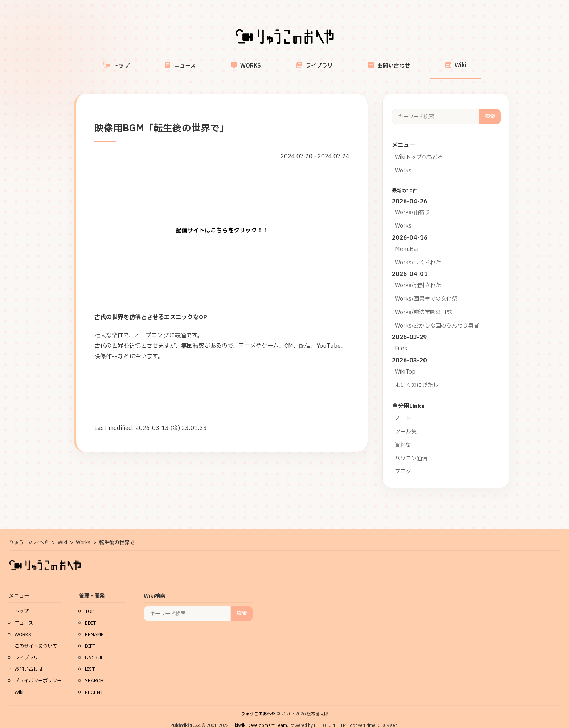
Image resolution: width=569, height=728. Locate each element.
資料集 (403, 437)
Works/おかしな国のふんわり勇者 (437, 317)
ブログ (403, 463)
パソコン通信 (411, 450)
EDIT (90, 614)
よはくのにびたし (417, 377)
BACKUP (94, 649)
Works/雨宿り (412, 204)
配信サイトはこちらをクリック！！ (222, 222)
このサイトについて (36, 638)
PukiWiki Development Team (258, 717)
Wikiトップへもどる (419, 149)
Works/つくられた (418, 254)
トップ (151, 61)
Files (401, 340)
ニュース (200, 61)
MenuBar (407, 241)
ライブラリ (307, 61)
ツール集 (406, 423)
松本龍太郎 (318, 705)
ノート (403, 410)
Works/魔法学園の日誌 (423, 304)
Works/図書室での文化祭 (426, 290)
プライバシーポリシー (38, 672)
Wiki (421, 61)
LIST (90, 660)
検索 (490, 108)
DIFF (90, 638)
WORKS (252, 61)
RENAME (94, 626)
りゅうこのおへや (258, 705)
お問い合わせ (368, 61)
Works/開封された (418, 277)
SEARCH (94, 672)
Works (403, 162)
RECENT (94, 684)
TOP (90, 603)
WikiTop (405, 363)
